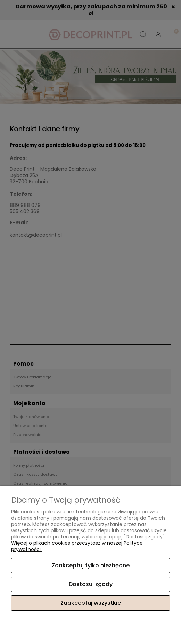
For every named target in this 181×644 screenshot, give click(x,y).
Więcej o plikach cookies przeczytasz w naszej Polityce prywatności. (77, 546)
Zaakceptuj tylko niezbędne (91, 565)
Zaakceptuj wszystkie (91, 603)
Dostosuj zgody (91, 584)
